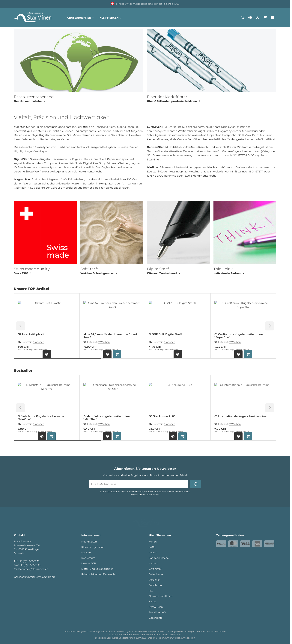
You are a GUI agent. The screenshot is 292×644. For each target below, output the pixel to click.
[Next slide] (270, 326)
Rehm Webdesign (186, 633)
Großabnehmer (81, 18)
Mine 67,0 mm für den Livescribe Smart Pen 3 (110, 336)
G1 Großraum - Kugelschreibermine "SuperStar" (239, 336)
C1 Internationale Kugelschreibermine (240, 416)
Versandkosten (41, 350)
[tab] (58, 361)
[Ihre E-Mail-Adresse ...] (139, 484)
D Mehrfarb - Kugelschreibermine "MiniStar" (41, 418)
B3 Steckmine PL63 (162, 416)
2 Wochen (38, 342)
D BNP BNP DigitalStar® (165, 334)
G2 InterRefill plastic (31, 334)
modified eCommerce (107, 633)
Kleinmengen (110, 18)
